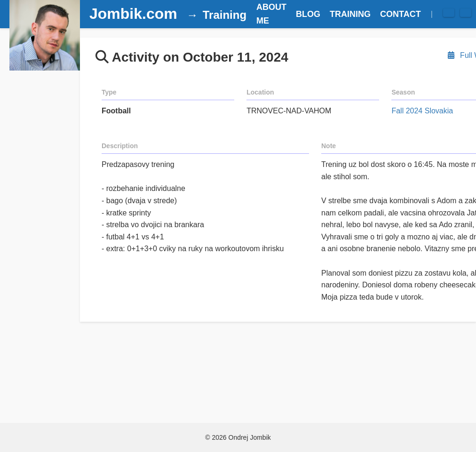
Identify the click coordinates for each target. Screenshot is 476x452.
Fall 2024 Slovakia (422, 111)
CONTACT (401, 14)
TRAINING (350, 14)
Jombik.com (133, 14)
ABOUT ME (271, 14)
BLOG (308, 14)
